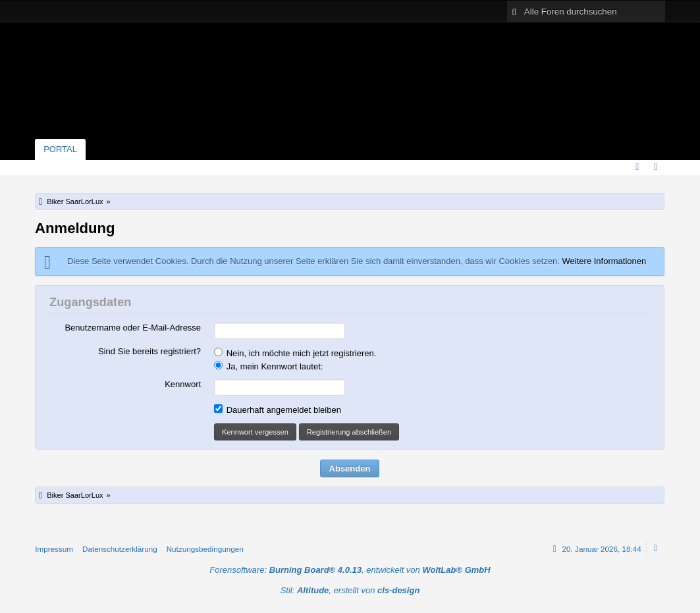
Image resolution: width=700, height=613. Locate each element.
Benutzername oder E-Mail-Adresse (133, 328)
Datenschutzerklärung (120, 549)
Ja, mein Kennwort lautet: (268, 366)
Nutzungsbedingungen (205, 549)
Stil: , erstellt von (350, 590)
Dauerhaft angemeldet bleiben (278, 410)
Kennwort (183, 384)
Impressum (54, 549)
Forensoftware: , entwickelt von (350, 570)
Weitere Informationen (605, 261)
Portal (60, 149)
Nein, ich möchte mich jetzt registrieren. (295, 353)
